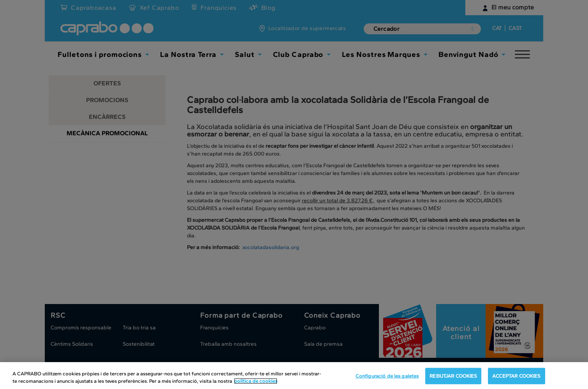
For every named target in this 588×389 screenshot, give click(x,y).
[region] (294, 376)
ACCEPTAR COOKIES (516, 376)
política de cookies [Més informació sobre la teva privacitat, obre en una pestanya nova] (256, 381)
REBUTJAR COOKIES (453, 376)
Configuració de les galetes (387, 376)
